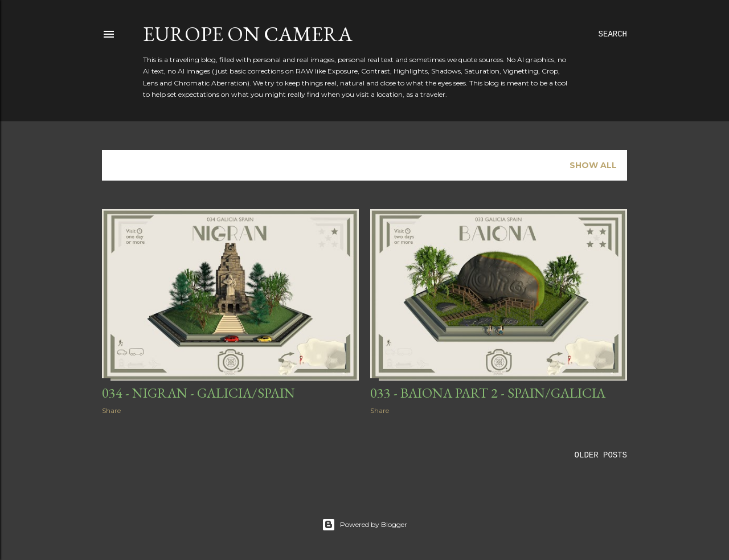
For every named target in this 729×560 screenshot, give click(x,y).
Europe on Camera (248, 34)
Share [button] (111, 410)
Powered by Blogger (364, 525)
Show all (593, 165)
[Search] (613, 34)
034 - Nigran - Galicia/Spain (198, 393)
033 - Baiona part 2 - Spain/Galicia (488, 393)
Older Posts (601, 455)
